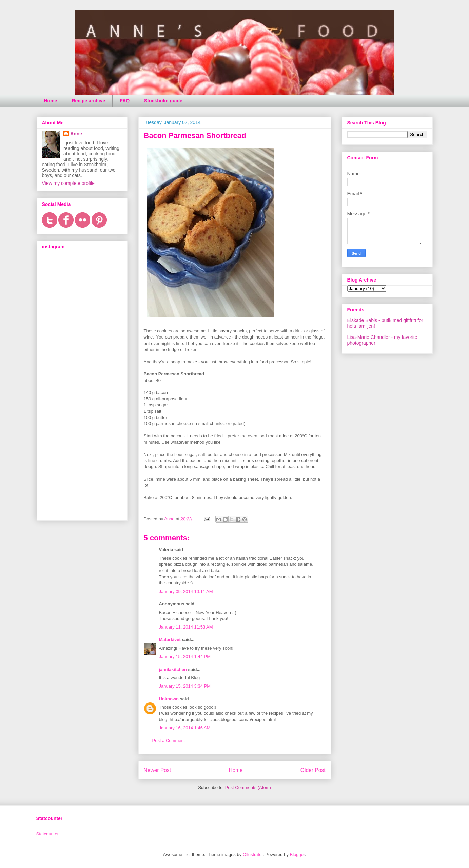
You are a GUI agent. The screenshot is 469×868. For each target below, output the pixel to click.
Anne (76, 134)
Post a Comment (169, 741)
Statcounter (48, 834)
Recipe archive (88, 101)
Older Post (313, 770)
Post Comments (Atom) (248, 787)
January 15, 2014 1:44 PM (185, 657)
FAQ (125, 101)
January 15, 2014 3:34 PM (185, 686)
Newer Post (158, 770)
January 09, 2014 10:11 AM (186, 591)
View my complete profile (68, 183)
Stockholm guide (163, 101)
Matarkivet (170, 640)
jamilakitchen (173, 669)
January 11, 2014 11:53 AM (186, 627)
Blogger (297, 855)
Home (51, 101)
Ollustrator (253, 855)
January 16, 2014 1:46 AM (185, 728)
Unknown (169, 699)
